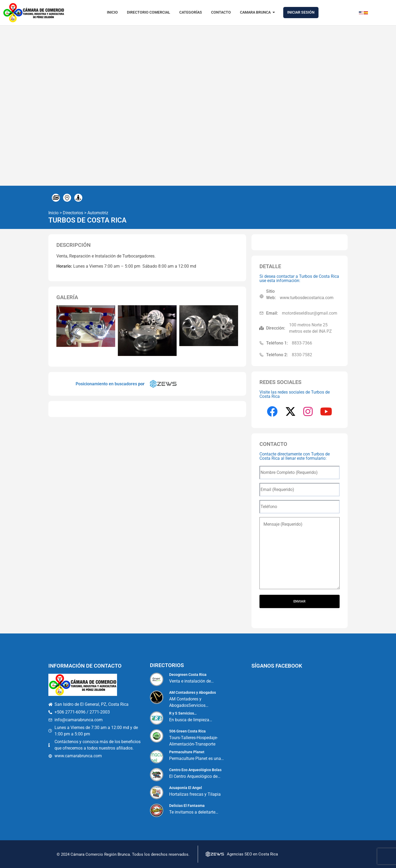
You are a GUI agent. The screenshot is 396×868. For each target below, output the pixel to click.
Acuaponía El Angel (186, 788)
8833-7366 (302, 343)
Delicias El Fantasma (187, 806)
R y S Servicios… (183, 713)
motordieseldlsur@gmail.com (310, 313)
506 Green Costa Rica (187, 731)
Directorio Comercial (149, 12)
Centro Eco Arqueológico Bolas (195, 770)
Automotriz (98, 213)
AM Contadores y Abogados (193, 692)
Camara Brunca (256, 12)
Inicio (112, 12)
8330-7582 (302, 355)
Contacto (221, 12)
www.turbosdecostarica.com (307, 298)
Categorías (191, 12)
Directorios (73, 213)
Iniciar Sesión (301, 12)
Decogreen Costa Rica (188, 675)
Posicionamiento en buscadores (106, 384)
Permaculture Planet (187, 752)
